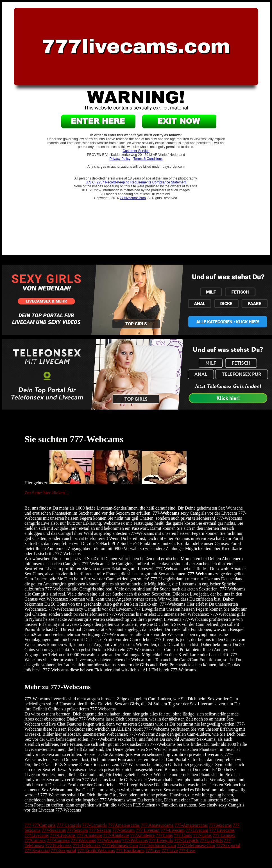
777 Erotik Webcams (96, 850)
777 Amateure (89, 835)
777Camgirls (44, 825)
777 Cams (183, 835)
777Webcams (109, 840)
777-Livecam (172, 830)
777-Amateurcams (191, 825)
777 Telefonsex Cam (157, 845)
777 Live (170, 850)
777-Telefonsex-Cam (196, 845)
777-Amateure (116, 835)
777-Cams (202, 835)
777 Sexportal (37, 850)
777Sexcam (77, 830)
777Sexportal (228, 845)
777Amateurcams (124, 825)
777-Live (187, 850)
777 (28, 825)
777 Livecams (222, 830)
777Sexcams (220, 825)
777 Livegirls (161, 840)
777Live (153, 850)
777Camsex (35, 840)
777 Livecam (148, 830)
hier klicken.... (56, 493)
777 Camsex (224, 835)
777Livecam (197, 830)
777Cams (164, 835)
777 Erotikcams (130, 850)
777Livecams (37, 835)
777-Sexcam (123, 830)
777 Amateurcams (157, 825)
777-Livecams (63, 835)
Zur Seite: (34, 493)
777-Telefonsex (87, 845)
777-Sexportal (63, 850)
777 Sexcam (100, 830)
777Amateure (142, 835)
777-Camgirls (94, 825)
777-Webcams (135, 840)
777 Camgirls (69, 825)
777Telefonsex (58, 845)
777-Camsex (58, 840)
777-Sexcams (54, 830)
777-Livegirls (186, 840)
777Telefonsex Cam (120, 845)
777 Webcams (83, 840)
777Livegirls (211, 840)
